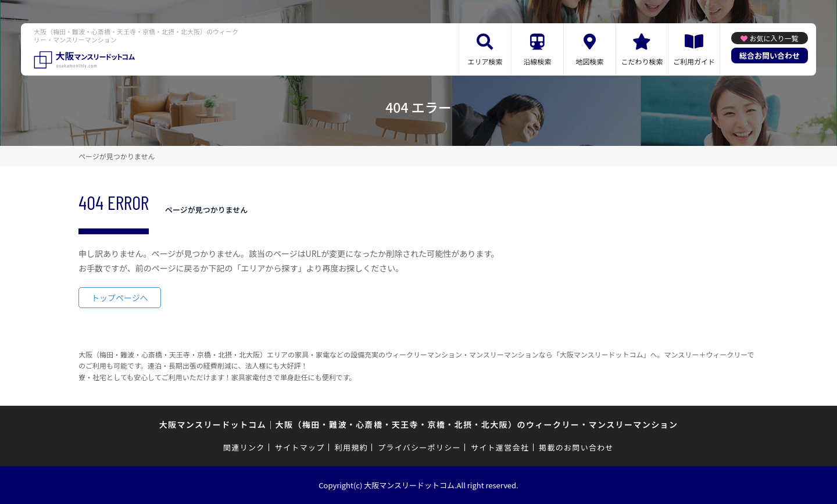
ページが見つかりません (117, 156)
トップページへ (120, 298)
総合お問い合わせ (770, 56)
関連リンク (244, 447)
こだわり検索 (642, 61)
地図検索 (589, 61)
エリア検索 (485, 61)
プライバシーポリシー (419, 447)
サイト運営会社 (500, 447)
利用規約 (351, 447)
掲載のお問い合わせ (576, 447)
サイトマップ (300, 447)
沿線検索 (537, 61)
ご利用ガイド (694, 61)
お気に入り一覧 (774, 38)
